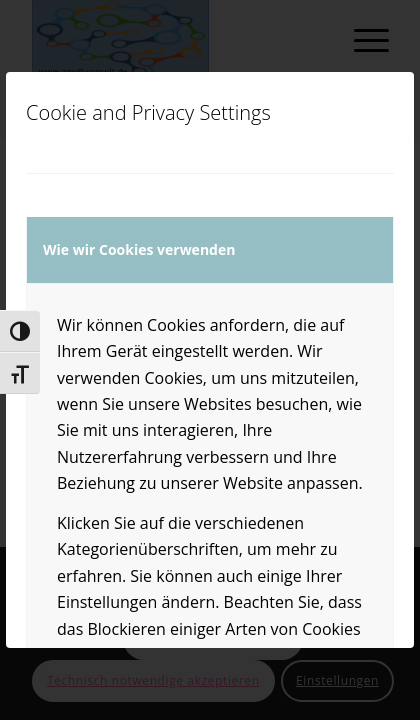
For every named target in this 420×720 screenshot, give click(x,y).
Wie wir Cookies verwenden (139, 249)
